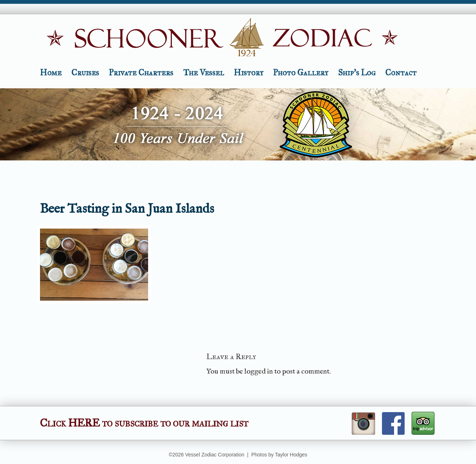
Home (51, 72)
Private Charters (141, 72)
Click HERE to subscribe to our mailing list (144, 423)
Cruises (85, 72)
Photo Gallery (301, 72)
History (249, 72)
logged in (259, 372)
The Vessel (204, 72)
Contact (401, 72)
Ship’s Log (357, 72)
